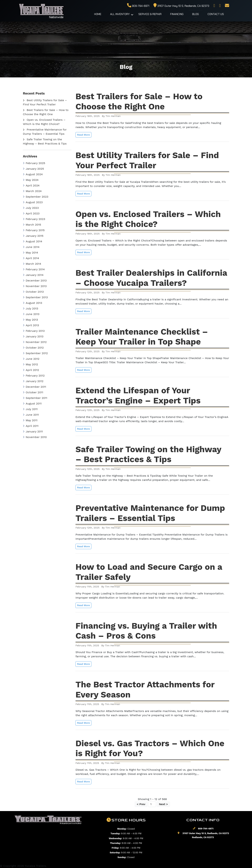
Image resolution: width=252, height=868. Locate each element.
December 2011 (35, 387)
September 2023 (36, 197)
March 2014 (32, 264)
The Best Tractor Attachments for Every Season (145, 690)
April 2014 (31, 258)
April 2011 (31, 426)
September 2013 (35, 297)
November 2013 (35, 286)
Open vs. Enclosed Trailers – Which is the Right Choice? (148, 219)
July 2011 (30, 409)
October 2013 (33, 292)
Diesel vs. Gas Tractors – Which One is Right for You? (150, 748)
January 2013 (33, 336)
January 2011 (33, 431)
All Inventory (120, 14)
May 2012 (30, 364)
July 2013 (30, 308)
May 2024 (31, 180)
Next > (163, 804)
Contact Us (216, 14)
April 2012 (31, 370)
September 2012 (35, 353)
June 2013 (31, 314)
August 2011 (32, 404)
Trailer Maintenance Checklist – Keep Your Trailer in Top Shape (142, 337)
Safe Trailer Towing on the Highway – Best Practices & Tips (148, 454)
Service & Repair (150, 14)
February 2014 (34, 269)
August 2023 (33, 202)
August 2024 (33, 174)
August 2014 (33, 241)
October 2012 (33, 348)
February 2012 (34, 376)
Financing (177, 14)
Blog (196, 14)
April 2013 (31, 325)
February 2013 (34, 331)
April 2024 (31, 185)
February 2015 (34, 230)
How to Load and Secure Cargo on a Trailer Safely (149, 572)
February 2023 (34, 219)
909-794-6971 (138, 6)
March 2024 (32, 191)
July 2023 (31, 208)
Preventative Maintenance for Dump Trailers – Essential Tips (150, 513)
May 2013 (30, 320)
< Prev (141, 804)
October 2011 (33, 392)
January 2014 (33, 275)
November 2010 (35, 437)
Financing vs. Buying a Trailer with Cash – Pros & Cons (146, 631)
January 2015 (33, 236)
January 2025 (33, 169)
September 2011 (35, 398)
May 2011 (30, 420)
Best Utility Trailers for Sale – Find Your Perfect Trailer (147, 160)
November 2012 (35, 342)
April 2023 (31, 213)
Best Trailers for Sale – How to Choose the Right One (139, 101)
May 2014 (30, 253)
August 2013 (33, 303)
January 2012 (33, 381)
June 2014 (31, 247)
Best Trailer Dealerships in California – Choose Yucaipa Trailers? (151, 278)
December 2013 (35, 281)
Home (98, 14)
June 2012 (31, 359)
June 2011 (31, 415)
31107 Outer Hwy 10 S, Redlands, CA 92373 (181, 6)
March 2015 (32, 225)
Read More (83, 135)
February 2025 (34, 163)
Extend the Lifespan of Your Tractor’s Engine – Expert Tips (138, 395)
